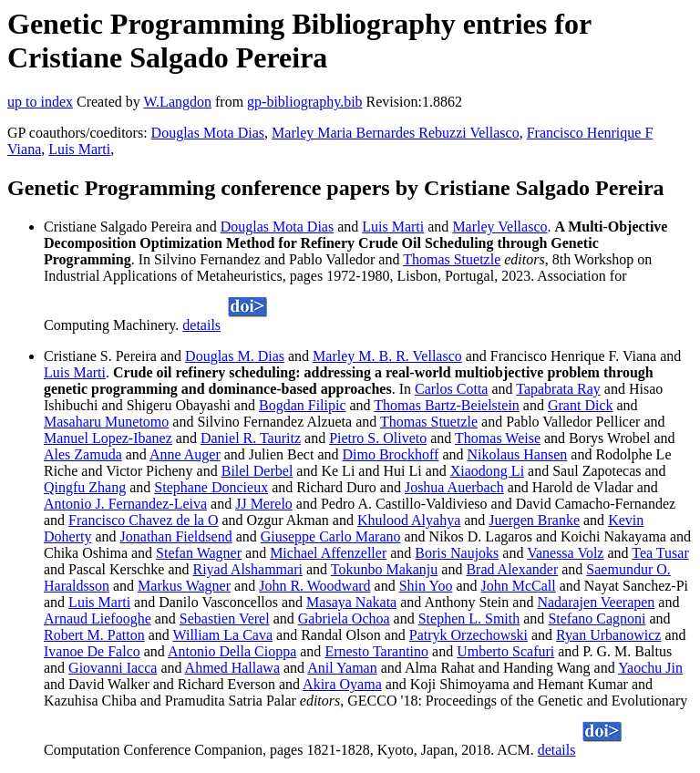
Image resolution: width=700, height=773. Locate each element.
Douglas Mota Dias (208, 133)
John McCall (519, 586)
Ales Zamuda (83, 454)
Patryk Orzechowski (468, 635)
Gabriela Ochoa (344, 618)
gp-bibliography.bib (305, 102)
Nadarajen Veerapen (596, 602)
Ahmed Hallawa (232, 668)
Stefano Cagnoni (597, 618)
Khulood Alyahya (409, 520)
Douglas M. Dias (235, 356)
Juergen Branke (534, 520)
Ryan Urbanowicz (608, 635)
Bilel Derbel (257, 471)
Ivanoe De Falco (92, 651)
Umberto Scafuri (505, 651)
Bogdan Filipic (303, 405)
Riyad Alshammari (248, 569)
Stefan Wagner (199, 553)
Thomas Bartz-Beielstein (447, 405)
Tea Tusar (660, 553)
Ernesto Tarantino (376, 651)
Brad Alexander (512, 569)
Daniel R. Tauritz (251, 438)
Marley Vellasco (499, 227)
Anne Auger (185, 454)
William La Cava (222, 635)
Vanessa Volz (565, 553)
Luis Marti (79, 149)
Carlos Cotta (451, 389)
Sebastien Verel (225, 618)
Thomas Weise (498, 438)
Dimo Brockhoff (390, 454)
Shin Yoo (426, 586)
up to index (40, 102)
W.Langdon (177, 102)
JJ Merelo (264, 504)
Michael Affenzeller (328, 553)
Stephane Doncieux (211, 487)
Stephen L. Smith (469, 618)
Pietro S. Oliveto (378, 438)
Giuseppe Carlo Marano (331, 536)
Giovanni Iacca (113, 668)
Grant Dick (581, 405)
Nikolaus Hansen (518, 454)
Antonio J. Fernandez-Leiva (125, 504)
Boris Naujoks (457, 553)
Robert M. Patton (94, 635)
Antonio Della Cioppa (232, 651)
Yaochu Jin (650, 668)
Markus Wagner (184, 586)
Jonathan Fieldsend (176, 536)
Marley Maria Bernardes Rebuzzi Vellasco (396, 133)
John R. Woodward (314, 586)
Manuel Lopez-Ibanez (108, 438)
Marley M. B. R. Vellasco (387, 356)
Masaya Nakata (351, 602)
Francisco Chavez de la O (143, 520)
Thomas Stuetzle (452, 259)
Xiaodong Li (487, 471)
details (201, 325)
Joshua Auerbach (454, 487)
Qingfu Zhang (85, 487)
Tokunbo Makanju (385, 569)
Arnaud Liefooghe (98, 618)
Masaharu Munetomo (106, 422)
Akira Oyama (342, 684)
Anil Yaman (342, 668)
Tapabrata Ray (558, 389)
